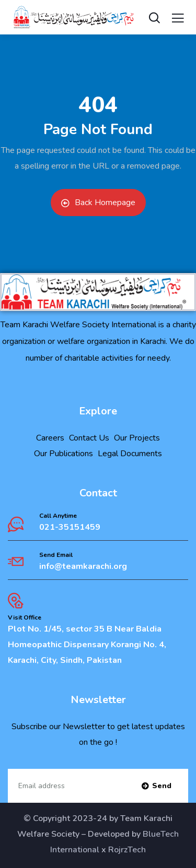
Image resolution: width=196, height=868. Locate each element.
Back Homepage (98, 203)
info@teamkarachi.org (83, 566)
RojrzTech (127, 850)
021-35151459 (70, 527)
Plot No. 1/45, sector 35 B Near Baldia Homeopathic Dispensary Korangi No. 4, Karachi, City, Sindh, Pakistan (87, 645)
